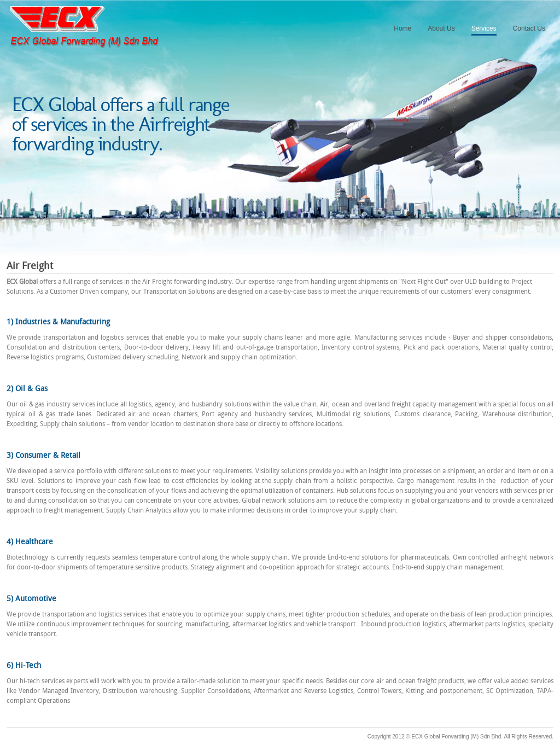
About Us (441, 28)
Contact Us (529, 28)
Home (402, 28)
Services (484, 28)
